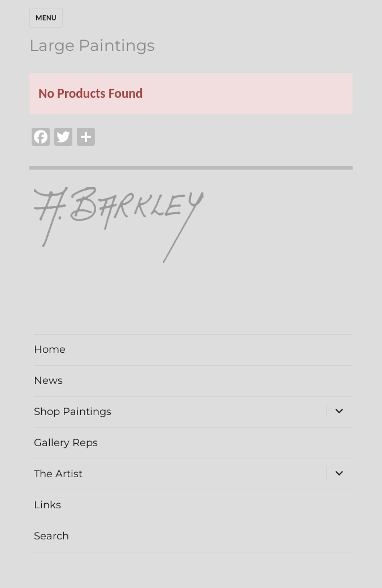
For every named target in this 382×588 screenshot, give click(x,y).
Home (50, 349)
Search (51, 536)
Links (47, 505)
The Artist (58, 474)
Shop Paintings (73, 412)
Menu (46, 18)
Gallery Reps (66, 443)
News (48, 381)
